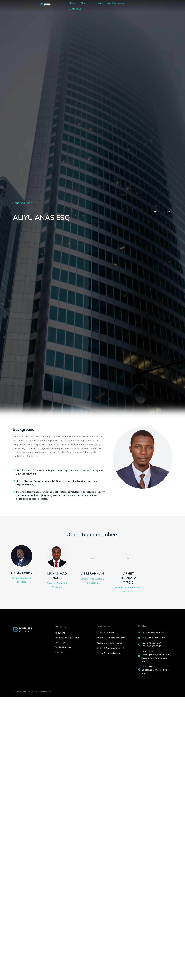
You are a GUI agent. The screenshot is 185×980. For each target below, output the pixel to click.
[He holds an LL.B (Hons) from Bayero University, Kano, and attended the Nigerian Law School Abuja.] (14, 470)
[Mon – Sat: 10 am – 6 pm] (155, 642)
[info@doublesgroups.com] (155, 636)
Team (85, 6)
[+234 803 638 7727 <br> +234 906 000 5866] (155, 648)
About (72, 6)
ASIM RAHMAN (92, 577)
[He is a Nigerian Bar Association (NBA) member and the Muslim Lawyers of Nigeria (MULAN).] (14, 481)
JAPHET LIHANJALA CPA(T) (128, 582)
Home (58, 6)
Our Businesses (104, 6)
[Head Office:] (155, 660)
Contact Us (125, 6)
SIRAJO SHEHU (22, 576)
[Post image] (22, 558)
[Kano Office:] (155, 674)
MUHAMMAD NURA (57, 579)
